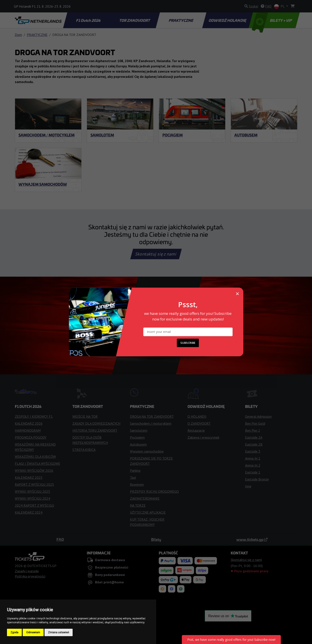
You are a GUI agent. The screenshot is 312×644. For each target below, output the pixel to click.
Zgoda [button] (14, 632)
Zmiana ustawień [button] (59, 632)
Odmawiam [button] (33, 632)
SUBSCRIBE (188, 343)
